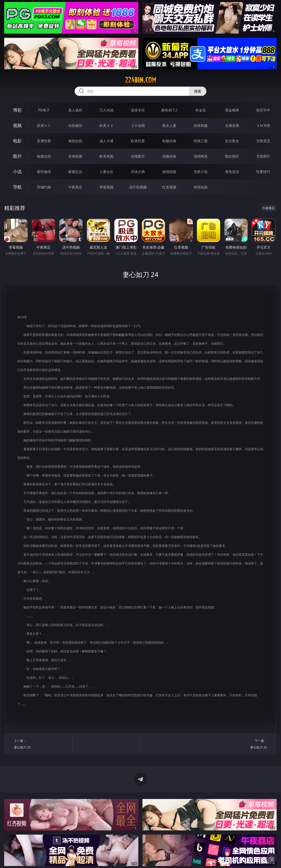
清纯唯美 (201, 156)
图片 (17, 156)
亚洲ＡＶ (44, 126)
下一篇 (239, 745)
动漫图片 (138, 156)
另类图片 (263, 156)
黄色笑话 (232, 172)
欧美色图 (106, 156)
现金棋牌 (232, 110)
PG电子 (44, 110)
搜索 (198, 91)
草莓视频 (106, 187)
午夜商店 (75, 187)
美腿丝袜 (169, 156)
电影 (17, 141)
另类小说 (201, 172)
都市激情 (44, 172)
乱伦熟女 (232, 141)
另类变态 (263, 141)
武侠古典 (138, 172)
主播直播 (232, 126)
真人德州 (75, 110)
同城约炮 (44, 187)
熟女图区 (232, 156)
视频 (17, 125)
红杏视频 (169, 187)
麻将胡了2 (169, 110)
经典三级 (201, 141)
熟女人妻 (169, 126)
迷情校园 (169, 172)
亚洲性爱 (44, 141)
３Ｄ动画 (138, 126)
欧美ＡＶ (106, 126)
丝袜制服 (201, 126)
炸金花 (201, 110)
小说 (17, 172)
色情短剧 (201, 187)
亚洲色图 (75, 156)
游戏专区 (138, 110)
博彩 (17, 110)
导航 (17, 187)
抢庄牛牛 (263, 110)
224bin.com (140, 80)
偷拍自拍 (75, 141)
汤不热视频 (138, 187)
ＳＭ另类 (263, 126)
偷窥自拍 (44, 156)
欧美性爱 (138, 141)
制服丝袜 (169, 141)
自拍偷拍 (75, 126)
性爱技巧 (263, 172)
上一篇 (42, 745)
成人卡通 (106, 141)
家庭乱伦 (75, 172)
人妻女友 (106, 172)
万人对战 (106, 110)
